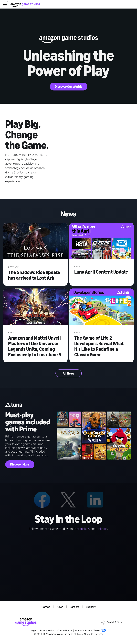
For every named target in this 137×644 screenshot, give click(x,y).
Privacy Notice (47, 630)
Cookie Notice (65, 630)
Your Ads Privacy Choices (90, 630)
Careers (75, 607)
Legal (34, 630)
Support (91, 607)
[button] (5, 4)
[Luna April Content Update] (102, 241)
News (60, 607)
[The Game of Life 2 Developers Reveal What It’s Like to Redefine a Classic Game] (102, 307)
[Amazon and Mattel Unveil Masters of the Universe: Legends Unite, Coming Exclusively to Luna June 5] (35, 307)
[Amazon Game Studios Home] (25, 5)
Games (46, 607)
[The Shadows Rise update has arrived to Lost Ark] (35, 241)
